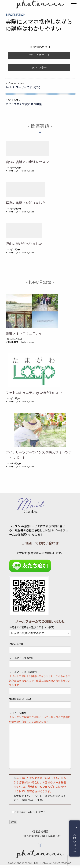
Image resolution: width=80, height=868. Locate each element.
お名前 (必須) (40, 648)
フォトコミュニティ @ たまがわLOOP (34, 393)
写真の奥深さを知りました (26, 203)
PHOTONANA (40, 863)
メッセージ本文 (40, 740)
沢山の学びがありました (24, 244)
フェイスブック (39, 55)
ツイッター (39, 68)
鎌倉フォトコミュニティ (24, 333)
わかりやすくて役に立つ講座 (24, 104)
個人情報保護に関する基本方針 (40, 836)
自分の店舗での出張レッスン (27, 162)
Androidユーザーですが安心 (23, 87)
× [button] (76, 827)
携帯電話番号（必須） (40, 703)
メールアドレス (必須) (40, 662)
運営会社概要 (40, 832)
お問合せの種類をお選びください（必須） (40, 630)
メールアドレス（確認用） (40, 682)
